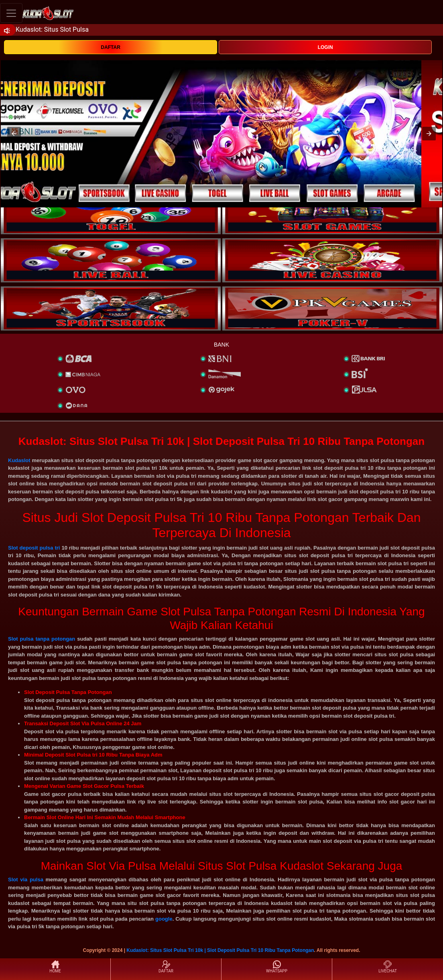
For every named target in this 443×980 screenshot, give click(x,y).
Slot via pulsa (26, 880)
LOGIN (325, 47)
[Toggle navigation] (11, 13)
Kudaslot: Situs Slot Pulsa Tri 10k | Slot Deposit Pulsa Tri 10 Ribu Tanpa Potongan (220, 950)
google (164, 919)
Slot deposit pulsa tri (34, 548)
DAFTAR (110, 47)
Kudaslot (19, 460)
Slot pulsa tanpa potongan (42, 639)
